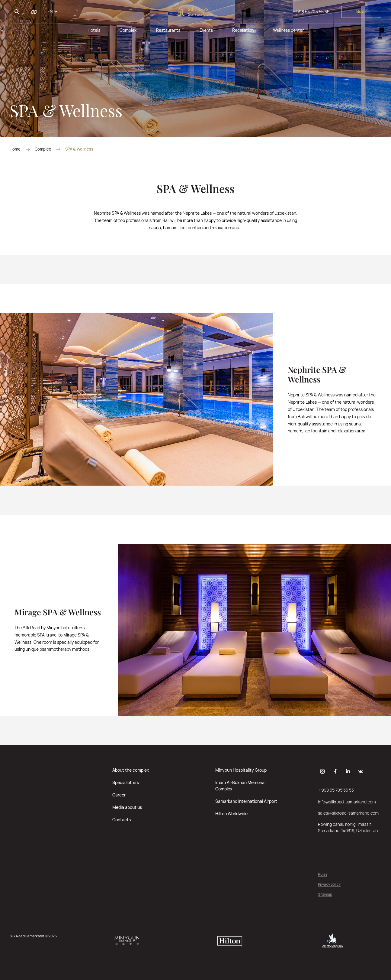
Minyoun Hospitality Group (241, 770)
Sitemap (325, 895)
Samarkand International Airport (246, 801)
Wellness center (288, 30)
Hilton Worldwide (231, 814)
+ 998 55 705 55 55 (311, 12)
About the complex (131, 770)
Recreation (243, 30)
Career (119, 795)
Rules (323, 875)
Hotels (94, 30)
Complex (128, 30)
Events (206, 30)
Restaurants (168, 30)
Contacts (122, 820)
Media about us (127, 807)
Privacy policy (329, 885)
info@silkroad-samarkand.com (347, 802)
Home (15, 149)
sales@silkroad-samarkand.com (348, 813)
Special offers (126, 782)
